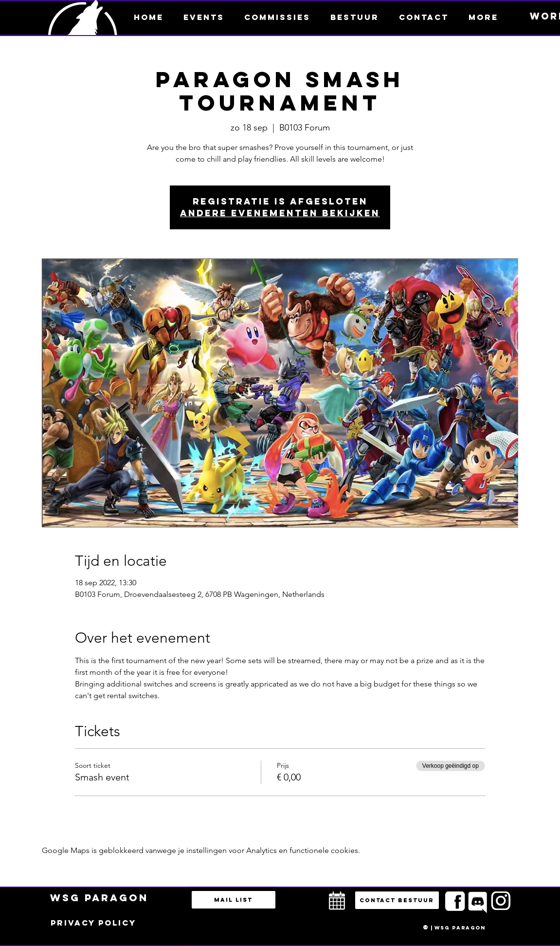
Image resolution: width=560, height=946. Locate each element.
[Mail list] (234, 900)
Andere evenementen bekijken (280, 213)
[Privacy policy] (93, 923)
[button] (484, 17)
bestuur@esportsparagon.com (172, 944)
